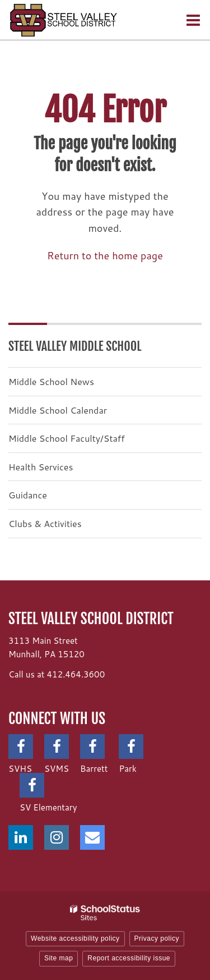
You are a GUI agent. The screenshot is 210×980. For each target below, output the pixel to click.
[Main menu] (193, 20)
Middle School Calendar (58, 410)
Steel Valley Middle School (75, 346)
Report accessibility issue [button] (129, 958)
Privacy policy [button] (157, 938)
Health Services (41, 467)
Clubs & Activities (45, 523)
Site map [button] (59, 958)
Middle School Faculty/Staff (67, 438)
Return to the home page (105, 255)
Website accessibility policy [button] (75, 938)
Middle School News (51, 381)
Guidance (28, 495)
